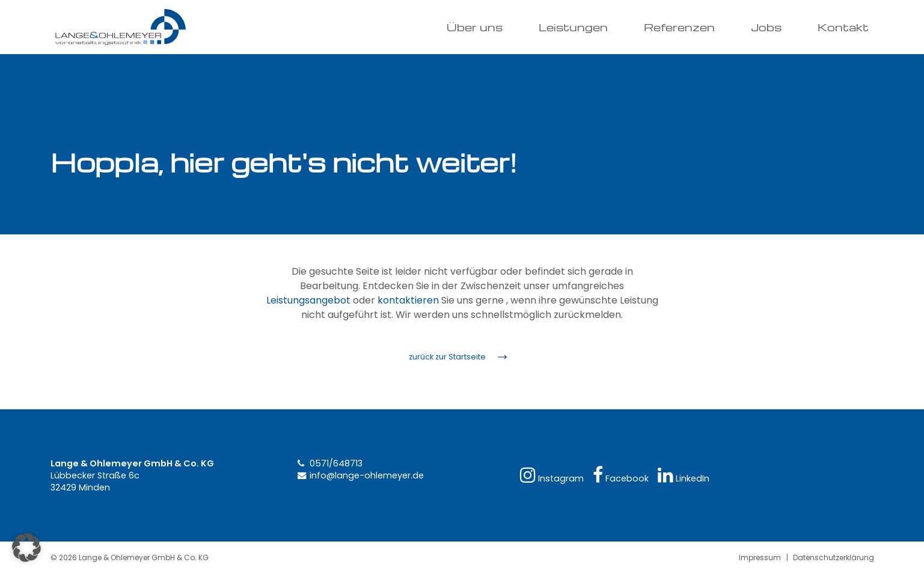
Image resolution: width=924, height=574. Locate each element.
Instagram (552, 475)
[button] (26, 548)
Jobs (766, 27)
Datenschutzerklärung (834, 557)
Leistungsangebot (308, 300)
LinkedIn (684, 475)
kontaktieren (408, 300)
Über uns (475, 27)
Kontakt (843, 27)
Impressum (760, 557)
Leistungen (573, 27)
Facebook (621, 475)
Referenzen (679, 27)
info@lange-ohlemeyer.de (367, 475)
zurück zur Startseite (447, 357)
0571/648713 (336, 463)
